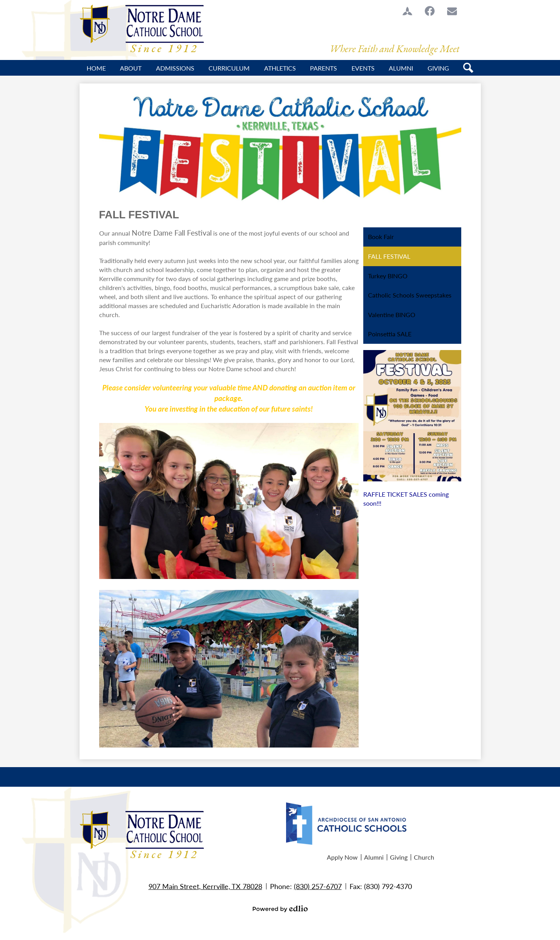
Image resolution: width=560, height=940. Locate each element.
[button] (131, 68)
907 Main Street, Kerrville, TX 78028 (205, 886)
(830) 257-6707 (318, 886)
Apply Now (342, 857)
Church (424, 857)
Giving (399, 857)
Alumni (374, 857)
